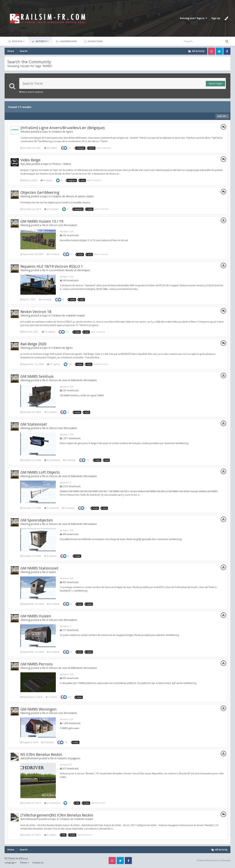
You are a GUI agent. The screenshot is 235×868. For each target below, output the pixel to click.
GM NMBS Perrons (37, 664)
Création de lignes (62, 132)
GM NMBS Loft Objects (40, 472)
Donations (95, 41)
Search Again (215, 84)
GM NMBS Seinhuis (37, 376)
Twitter (219, 51)
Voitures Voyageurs (69, 758)
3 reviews (53, 254)
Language (11, 863)
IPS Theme (10, 858)
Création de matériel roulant (68, 315)
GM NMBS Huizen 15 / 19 (42, 221)
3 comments (52, 803)
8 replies (46, 180)
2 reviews (50, 556)
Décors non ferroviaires (63, 225)
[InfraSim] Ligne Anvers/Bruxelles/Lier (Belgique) (63, 128)
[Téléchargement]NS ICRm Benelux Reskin (57, 815)
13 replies (48, 332)
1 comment (51, 508)
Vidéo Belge (30, 160)
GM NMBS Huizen (36, 616)
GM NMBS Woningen (38, 709)
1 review (51, 697)
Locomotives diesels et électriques (70, 270)
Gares (53, 572)
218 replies (51, 209)
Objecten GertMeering (40, 192)
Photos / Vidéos (62, 164)
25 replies (51, 148)
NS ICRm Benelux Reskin (41, 754)
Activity (42, 41)
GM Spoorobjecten (37, 520)
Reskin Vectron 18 (36, 312)
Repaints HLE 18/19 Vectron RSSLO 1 (52, 266)
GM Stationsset (34, 424)
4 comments (52, 460)
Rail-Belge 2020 (33, 344)
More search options (31, 92)
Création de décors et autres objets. (73, 196)
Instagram (211, 51)
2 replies (50, 835)
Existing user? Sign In (194, 18)
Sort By (222, 116)
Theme (24, 863)
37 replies (54, 364)
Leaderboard (68, 41)
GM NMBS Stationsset (39, 568)
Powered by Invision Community (214, 860)
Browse (18, 41)
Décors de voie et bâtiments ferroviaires (73, 380)
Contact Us (38, 863)
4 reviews (45, 300)
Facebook (227, 51)
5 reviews (68, 508)
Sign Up (216, 18)
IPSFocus (23, 858)
